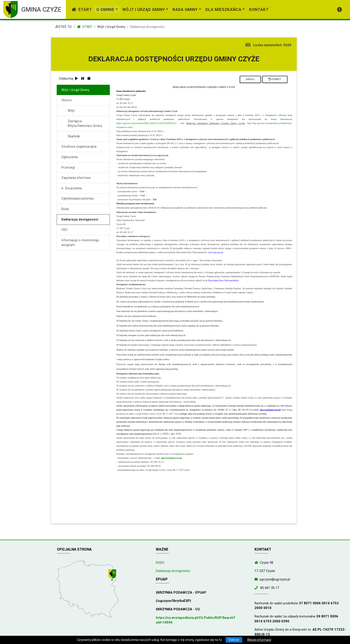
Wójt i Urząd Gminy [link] (144, 9)
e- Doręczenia (72, 188)
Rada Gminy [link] (185, 9)
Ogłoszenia (70, 157)
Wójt (71, 111)
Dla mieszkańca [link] (224, 9)
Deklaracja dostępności (80, 219)
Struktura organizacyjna (79, 147)
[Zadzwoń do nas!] (257, 588)
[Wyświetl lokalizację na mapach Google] (113, 575)
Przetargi (68, 167)
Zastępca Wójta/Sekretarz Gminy (85, 124)
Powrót (275, 79)
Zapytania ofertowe (76, 178)
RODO (160, 563)
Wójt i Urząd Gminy (111, 27)
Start (82, 9)
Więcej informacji (259, 640)
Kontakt (259, 9)
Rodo (65, 209)
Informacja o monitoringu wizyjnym (80, 243)
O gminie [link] (105, 9)
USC (64, 230)
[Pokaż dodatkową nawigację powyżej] (340, 10)
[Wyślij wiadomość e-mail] (257, 579)
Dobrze (234, 640)
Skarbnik (74, 136)
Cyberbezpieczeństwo (78, 198)
